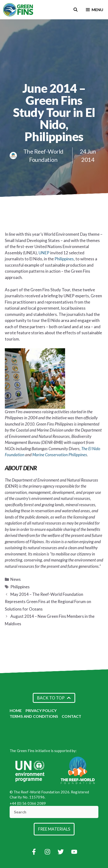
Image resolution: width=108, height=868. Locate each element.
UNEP (44, 253)
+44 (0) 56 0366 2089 (28, 803)
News (16, 579)
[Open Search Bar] (76, 10)
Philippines (64, 259)
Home (16, 710)
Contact (71, 716)
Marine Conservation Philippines (60, 455)
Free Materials (54, 829)
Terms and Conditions (34, 716)
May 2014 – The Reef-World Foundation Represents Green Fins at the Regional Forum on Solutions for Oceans (48, 602)
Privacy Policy (41, 710)
